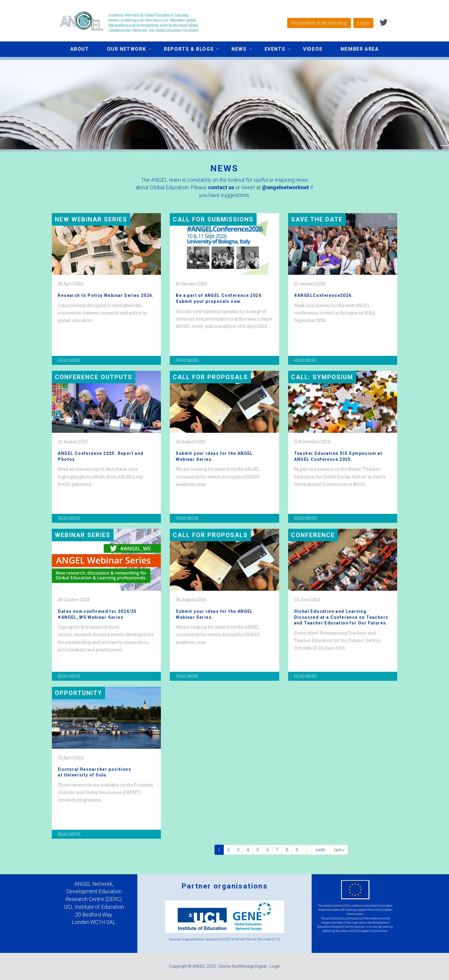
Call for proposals (210, 377)
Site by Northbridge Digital (243, 966)
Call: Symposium (322, 377)
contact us (221, 187)
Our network (125, 50)
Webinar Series (83, 535)
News (237, 50)
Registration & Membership (319, 23)
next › (321, 850)
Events (273, 50)
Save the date (317, 219)
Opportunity (79, 693)
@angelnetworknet (285, 187)
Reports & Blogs (187, 50)
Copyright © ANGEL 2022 (192, 966)
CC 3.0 (276, 939)
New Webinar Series (91, 219)
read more (69, 360)
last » (339, 850)
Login (363, 23)
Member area (360, 49)
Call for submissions (213, 219)
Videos (313, 49)
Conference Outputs (94, 377)
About (80, 49)
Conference (313, 535)
